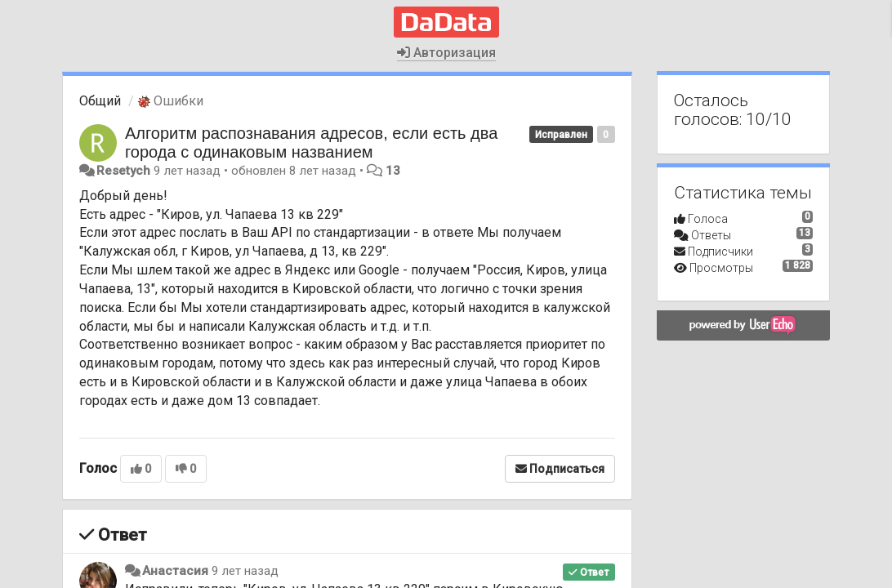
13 (393, 171)
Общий (100, 101)
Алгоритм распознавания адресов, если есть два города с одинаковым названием (311, 143)
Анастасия (175, 571)
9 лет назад (245, 571)
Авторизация (446, 53)
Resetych (123, 171)
